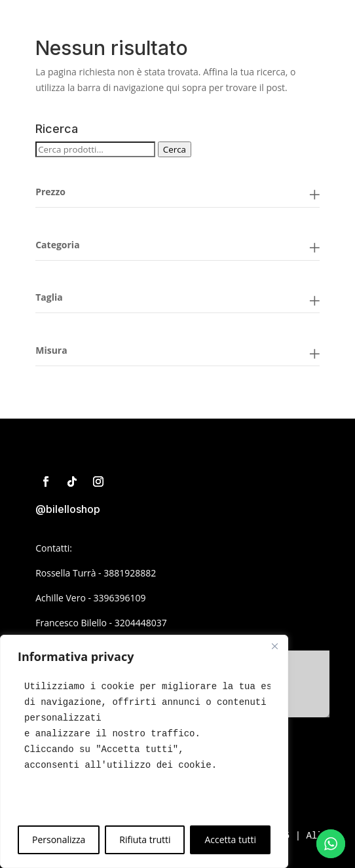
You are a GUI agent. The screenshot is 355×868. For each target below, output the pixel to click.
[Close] (274, 646)
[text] (144, 726)
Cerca (175, 149)
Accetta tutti (230, 840)
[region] (144, 751)
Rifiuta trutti (145, 840)
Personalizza (59, 840)
